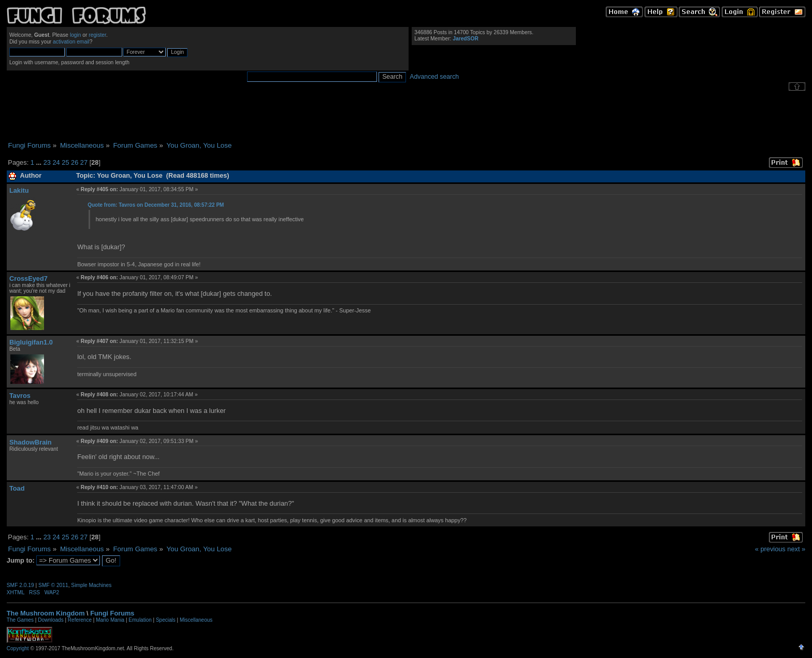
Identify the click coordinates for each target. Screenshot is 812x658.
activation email (71, 42)
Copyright (18, 648)
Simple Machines (91, 585)
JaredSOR (466, 39)
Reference (80, 620)
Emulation (140, 620)
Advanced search (434, 77)
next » (796, 549)
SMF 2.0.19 (20, 585)
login (76, 35)
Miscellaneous (196, 620)
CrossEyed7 (28, 278)
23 (47, 162)
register (97, 35)
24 (56, 162)
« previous (770, 549)
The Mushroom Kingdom (46, 613)
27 (84, 162)
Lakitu (19, 190)
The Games (20, 620)
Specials (166, 620)
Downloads (50, 620)
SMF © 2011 (53, 585)
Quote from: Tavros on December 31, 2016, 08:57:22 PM (156, 205)
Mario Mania (110, 620)
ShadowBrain (31, 442)
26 (75, 162)
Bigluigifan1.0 (31, 342)
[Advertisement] (406, 116)
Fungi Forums (112, 613)
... (39, 162)
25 (65, 162)
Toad (17, 488)
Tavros (20, 396)
